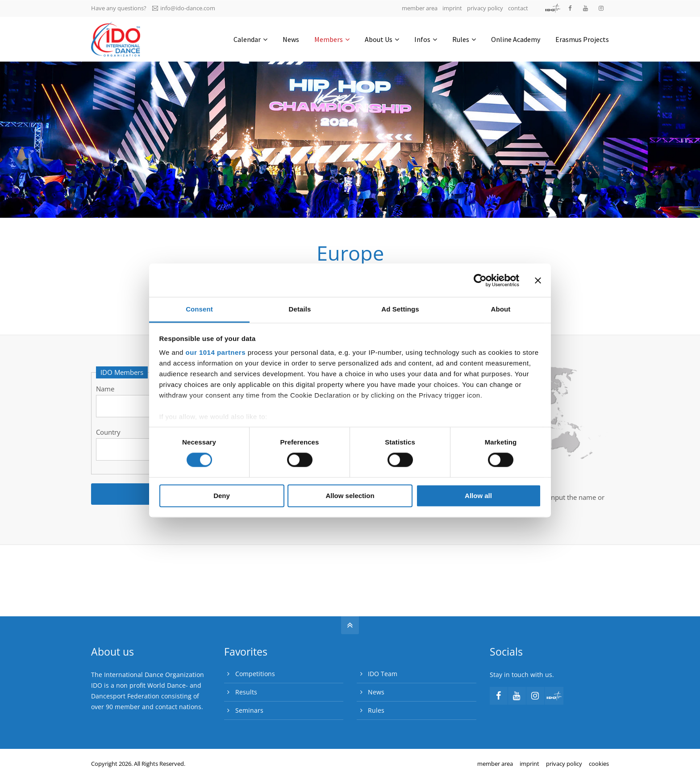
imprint (452, 8)
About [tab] (501, 309)
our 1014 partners (216, 352)
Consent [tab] (199, 309)
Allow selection (350, 496)
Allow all (478, 496)
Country (108, 432)
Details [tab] (300, 309)
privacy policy (485, 8)
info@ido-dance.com (184, 8)
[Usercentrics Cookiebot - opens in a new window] (480, 280)
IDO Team (383, 674)
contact (518, 8)
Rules (376, 710)
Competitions (255, 674)
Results (246, 692)
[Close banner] (538, 280)
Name (105, 389)
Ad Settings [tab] (400, 309)
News (376, 692)
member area (420, 8)
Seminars (249, 710)
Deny (222, 496)
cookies (599, 764)
